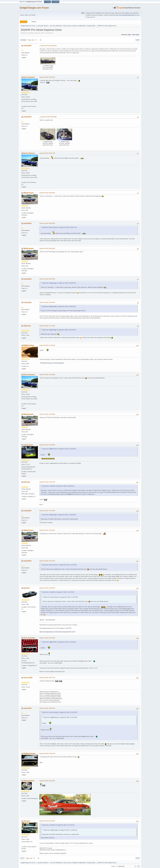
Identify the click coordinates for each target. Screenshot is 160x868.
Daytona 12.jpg (48, 66)
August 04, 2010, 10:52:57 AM (47, 153)
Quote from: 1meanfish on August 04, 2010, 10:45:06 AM (58, 486)
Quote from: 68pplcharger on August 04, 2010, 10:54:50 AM (59, 283)
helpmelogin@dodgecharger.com (128, 15)
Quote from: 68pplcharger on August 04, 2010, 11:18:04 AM (59, 515)
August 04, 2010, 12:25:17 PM (47, 678)
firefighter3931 (82, 26)
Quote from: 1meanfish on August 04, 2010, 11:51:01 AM (58, 592)
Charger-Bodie (91, 26)
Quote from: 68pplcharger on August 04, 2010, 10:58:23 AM (59, 306)
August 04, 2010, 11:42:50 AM (47, 530)
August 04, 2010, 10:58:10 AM (47, 223)
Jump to (114, 866)
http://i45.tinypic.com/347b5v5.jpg (52, 363)
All (40, 40)
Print (138, 40)
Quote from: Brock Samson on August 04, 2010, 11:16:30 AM (59, 565)
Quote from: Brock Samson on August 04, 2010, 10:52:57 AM (59, 227)
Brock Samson (29, 77)
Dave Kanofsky (29, 638)
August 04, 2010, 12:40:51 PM (47, 708)
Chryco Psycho (67, 26)
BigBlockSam (29, 345)
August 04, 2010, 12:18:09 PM (47, 588)
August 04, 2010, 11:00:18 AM (47, 279)
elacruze (27, 821)
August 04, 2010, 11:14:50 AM (47, 345)
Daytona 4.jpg (64, 142)
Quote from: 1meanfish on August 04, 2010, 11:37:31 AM (58, 825)
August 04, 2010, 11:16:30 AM (47, 375)
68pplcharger (28, 193)
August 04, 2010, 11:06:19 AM (47, 302)
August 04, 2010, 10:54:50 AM (47, 193)
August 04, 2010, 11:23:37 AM (47, 482)
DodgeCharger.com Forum (34, 8)
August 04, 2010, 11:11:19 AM (47, 326)
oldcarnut (27, 326)
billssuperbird (29, 781)
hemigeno (75, 26)
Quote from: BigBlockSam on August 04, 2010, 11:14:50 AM (59, 449)
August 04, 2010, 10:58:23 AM (47, 248)
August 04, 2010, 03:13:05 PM (47, 821)
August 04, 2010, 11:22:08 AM (47, 445)
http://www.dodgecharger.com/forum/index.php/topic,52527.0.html (57, 632)
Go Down (23, 40)
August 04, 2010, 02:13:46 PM (47, 781)
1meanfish (27, 46)
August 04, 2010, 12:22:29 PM (47, 638)
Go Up (22, 858)
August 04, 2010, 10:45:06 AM (49, 46)
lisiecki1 (26, 588)
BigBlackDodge (29, 753)
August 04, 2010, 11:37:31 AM (47, 511)
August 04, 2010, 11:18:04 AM (47, 414)
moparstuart (28, 445)
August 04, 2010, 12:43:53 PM (47, 753)
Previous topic (126, 35)
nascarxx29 (28, 678)
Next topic (136, 35)
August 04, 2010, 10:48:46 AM (49, 117)
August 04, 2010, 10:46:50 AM (47, 77)
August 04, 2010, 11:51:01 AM (47, 561)
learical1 (27, 482)
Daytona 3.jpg (47, 142)
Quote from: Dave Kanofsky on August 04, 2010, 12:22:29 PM (60, 712)
